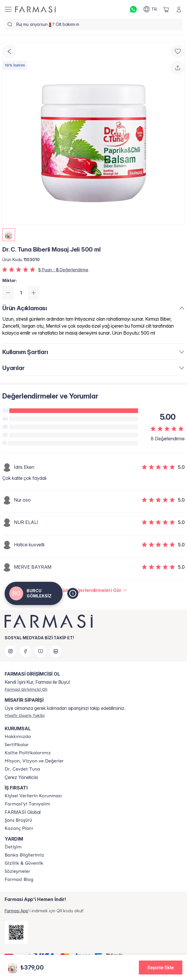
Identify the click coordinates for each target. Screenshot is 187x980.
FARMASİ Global (23, 812)
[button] (161, 968)
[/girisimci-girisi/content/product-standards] (17, 745)
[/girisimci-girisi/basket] (166, 9)
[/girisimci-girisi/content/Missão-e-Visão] (34, 761)
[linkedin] (56, 651)
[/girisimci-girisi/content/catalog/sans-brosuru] (18, 820)
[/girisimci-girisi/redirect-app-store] (16, 932)
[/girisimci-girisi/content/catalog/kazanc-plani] (19, 828)
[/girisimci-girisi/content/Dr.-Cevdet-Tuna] (22, 769)
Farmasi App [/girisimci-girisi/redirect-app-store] (16, 911)
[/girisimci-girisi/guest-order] (25, 715)
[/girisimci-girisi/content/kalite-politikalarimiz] (28, 753)
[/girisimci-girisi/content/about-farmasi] (27, 804)
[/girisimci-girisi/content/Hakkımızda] (18, 737)
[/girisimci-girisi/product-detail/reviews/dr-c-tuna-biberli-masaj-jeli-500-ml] (93, 590)
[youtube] (41, 651)
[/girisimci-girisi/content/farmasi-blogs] (19, 880)
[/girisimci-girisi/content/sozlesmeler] (17, 871)
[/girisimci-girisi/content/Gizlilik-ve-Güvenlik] (24, 863)
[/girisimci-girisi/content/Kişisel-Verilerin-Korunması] (33, 796)
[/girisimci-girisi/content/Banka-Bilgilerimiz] (24, 855)
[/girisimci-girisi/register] (26, 689)
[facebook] (26, 651)
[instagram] (10, 651)
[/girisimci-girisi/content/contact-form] (13, 847)
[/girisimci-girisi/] (35, 9)
